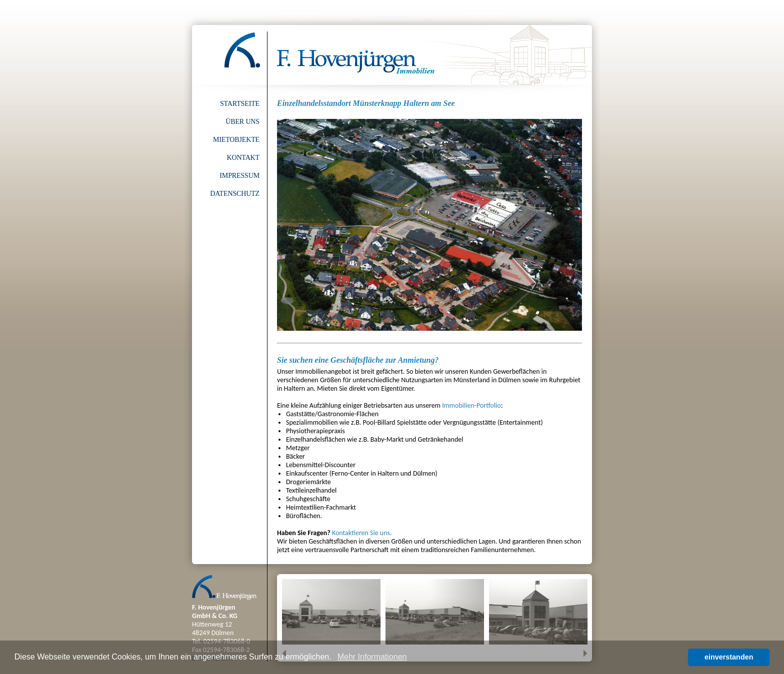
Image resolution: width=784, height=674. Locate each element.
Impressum (239, 176)
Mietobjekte (236, 140)
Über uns (242, 122)
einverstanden (729, 657)
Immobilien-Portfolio (471, 405)
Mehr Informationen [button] (372, 657)
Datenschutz (235, 194)
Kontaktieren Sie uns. (362, 533)
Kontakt (243, 158)
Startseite (240, 104)
